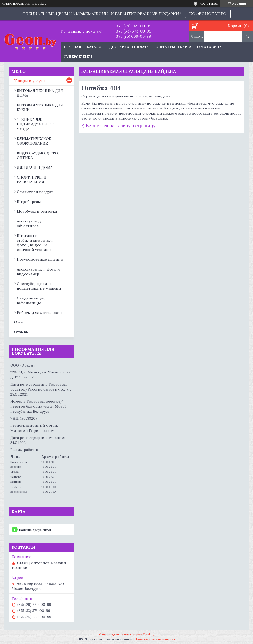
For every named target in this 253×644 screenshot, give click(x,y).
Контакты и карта (173, 47)
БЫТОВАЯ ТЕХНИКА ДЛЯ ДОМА (40, 93)
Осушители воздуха (35, 192)
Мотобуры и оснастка (37, 211)
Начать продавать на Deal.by (24, 4)
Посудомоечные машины (40, 259)
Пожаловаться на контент (155, 639)
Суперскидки (78, 57)
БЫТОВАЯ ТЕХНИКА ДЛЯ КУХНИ (40, 107)
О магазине (209, 47)
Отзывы (21, 332)
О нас (19, 322)
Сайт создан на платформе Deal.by (127, 634)
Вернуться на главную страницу (121, 126)
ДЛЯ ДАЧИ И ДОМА (35, 168)
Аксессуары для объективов (31, 224)
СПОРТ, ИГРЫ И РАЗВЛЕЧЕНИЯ (32, 180)
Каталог (95, 47)
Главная (72, 47)
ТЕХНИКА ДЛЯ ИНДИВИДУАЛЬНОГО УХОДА (37, 124)
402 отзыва (209, 3)
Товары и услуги (30, 81)
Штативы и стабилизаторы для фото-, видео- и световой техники (35, 243)
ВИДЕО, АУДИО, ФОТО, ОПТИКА (38, 155)
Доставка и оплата (129, 47)
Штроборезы (29, 202)
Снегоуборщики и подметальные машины (39, 286)
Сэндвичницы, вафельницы (31, 300)
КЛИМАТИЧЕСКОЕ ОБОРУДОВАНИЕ (34, 141)
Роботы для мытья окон (39, 313)
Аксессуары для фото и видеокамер (38, 272)
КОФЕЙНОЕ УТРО (208, 14)
